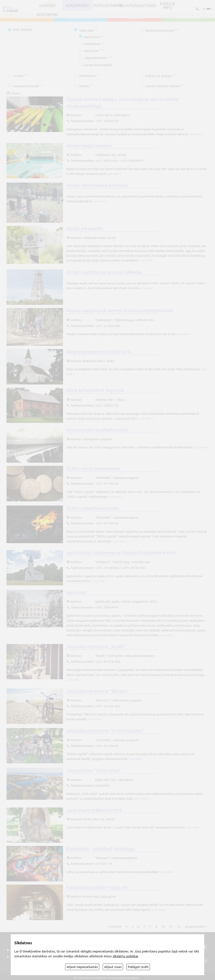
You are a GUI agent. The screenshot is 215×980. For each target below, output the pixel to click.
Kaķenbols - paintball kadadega (100, 848)
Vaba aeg (89, 30)
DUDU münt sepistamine (93, 468)
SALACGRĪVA (81, 17)
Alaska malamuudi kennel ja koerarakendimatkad (120, 310)
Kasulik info (168, 6)
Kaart (16, 93)
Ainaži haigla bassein (89, 145)
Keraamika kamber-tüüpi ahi (97, 887)
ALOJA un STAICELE (188, 17)
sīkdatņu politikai (125, 956)
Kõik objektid (23, 30)
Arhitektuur (89, 76)
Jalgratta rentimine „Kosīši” (96, 646)
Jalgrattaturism (98, 58)
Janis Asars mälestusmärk (94, 810)
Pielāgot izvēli (138, 967)
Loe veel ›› (196, 134)
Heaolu (86, 86)
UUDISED (47, 5)
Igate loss (77, 592)
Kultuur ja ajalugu (161, 76)
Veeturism (94, 51)
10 (163, 926)
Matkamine (94, 44)
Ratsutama (94, 37)
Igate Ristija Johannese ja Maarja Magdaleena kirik (121, 552)
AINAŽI (27, 17)
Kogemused (77, 5)
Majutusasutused (138, 5)
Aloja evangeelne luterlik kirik (99, 352)
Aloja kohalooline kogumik (95, 390)
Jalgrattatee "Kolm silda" (94, 770)
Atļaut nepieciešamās (82, 967)
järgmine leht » (196, 926)
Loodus (21, 76)
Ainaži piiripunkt (84, 228)
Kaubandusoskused (162, 30)
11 (171, 926)
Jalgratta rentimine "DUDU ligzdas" (105, 731)
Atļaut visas (113, 967)
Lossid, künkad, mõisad (164, 86)
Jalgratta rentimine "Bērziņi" (98, 691)
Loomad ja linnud (28, 86)
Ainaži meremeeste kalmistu (97, 185)
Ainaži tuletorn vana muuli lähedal (104, 272)
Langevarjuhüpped (100, 65)
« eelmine (115, 926)
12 (179, 926)
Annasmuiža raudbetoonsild (97, 430)
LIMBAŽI (134, 17)
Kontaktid (47, 14)
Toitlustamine (107, 5)
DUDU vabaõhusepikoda (93, 508)
